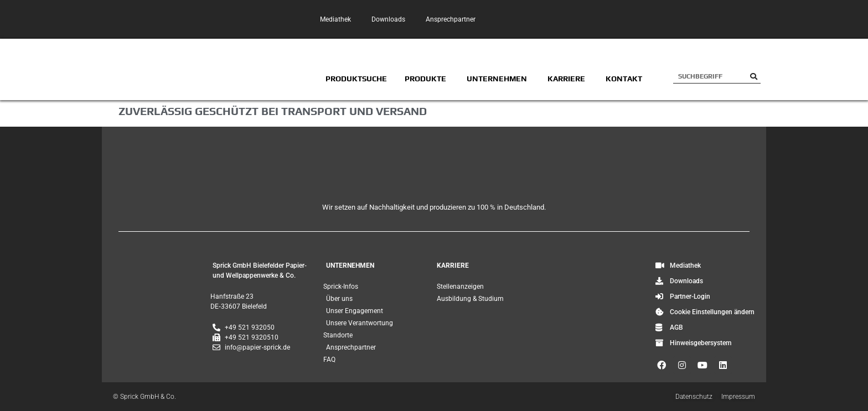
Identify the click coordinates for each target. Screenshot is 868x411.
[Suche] (754, 76)
